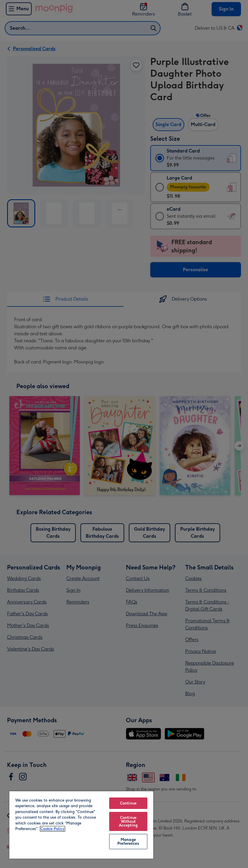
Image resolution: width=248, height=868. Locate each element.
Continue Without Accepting (128, 821)
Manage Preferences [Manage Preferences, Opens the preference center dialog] (128, 842)
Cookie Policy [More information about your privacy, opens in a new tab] (53, 829)
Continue (128, 803)
